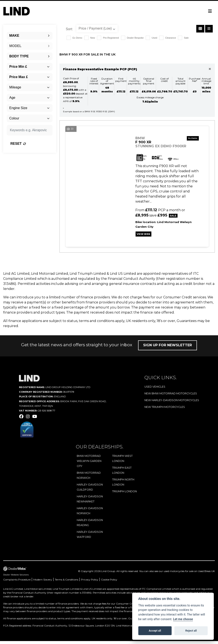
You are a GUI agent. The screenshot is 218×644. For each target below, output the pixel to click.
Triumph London (124, 494)
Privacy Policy (90, 582)
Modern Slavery (43, 582)
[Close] (210, 69)
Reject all (191, 631)
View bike (145, 236)
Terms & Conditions (67, 582)
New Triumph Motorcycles (165, 410)
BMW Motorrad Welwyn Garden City (89, 464)
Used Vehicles (155, 390)
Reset (36, 144)
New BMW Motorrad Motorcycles (171, 397)
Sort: (69, 29)
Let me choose (183, 619)
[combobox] (30, 36)
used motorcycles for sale (179, 574)
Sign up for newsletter (168, 348)
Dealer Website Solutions (16, 578)
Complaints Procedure (17, 582)
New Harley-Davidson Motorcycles (172, 403)
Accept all (155, 631)
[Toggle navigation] (210, 11)
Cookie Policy (109, 582)
